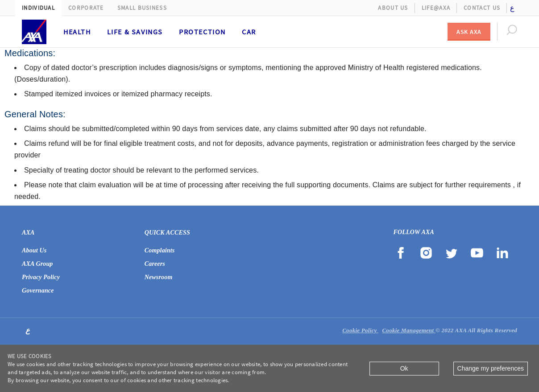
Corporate (86, 8)
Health (77, 32)
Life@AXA (436, 8)
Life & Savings (135, 32)
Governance (38, 291)
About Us (393, 8)
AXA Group (37, 264)
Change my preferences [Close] (491, 368)
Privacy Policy (41, 277)
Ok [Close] (404, 368)
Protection (202, 32)
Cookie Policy (360, 330)
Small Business (142, 8)
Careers (155, 264)
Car (249, 32)
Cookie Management (409, 330)
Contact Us (482, 8)
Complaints (160, 250)
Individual (38, 8)
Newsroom (159, 277)
